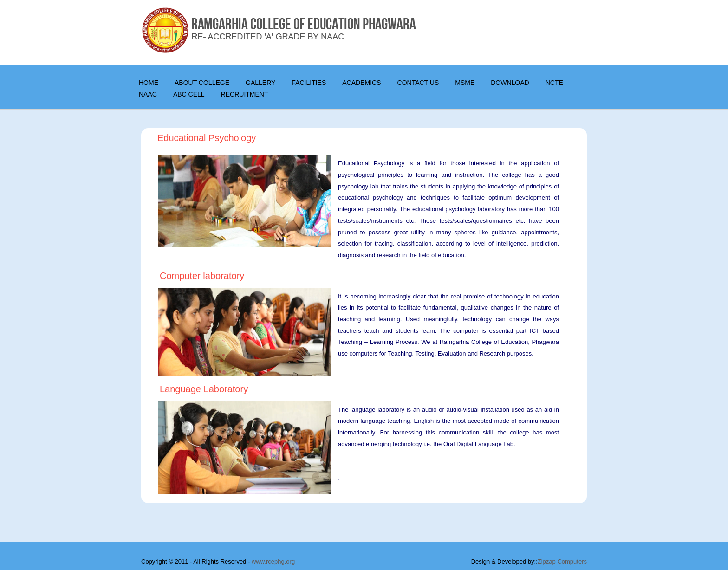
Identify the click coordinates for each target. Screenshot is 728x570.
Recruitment (245, 94)
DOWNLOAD (510, 83)
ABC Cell (189, 94)
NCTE (554, 83)
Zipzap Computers (562, 561)
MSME (465, 83)
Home (149, 83)
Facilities (309, 83)
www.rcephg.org (273, 561)
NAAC (148, 94)
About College (202, 83)
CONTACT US (418, 83)
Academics (361, 83)
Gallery (260, 83)
